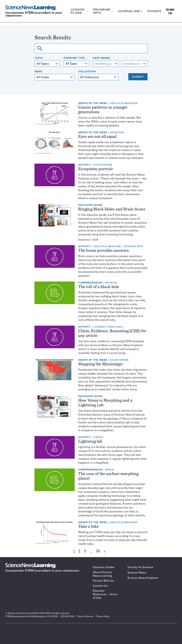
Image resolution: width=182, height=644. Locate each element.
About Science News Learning (102, 574)
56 (98, 552)
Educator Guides (104, 567)
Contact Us (100, 586)
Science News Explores (143, 578)
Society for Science (140, 567)
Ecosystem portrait (96, 169)
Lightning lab (90, 442)
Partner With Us (103, 581)
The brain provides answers (103, 251)
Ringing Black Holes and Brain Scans (112, 209)
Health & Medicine (124, 103)
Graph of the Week (93, 103)
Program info (103, 11)
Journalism (130, 11)
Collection (87, 72)
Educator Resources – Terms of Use (105, 594)
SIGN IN (170, 11)
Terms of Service (85, 616)
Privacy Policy (103, 616)
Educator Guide (90, 205)
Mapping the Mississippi (100, 364)
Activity (84, 165)
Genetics (117, 132)
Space (110, 470)
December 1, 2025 (88, 240)
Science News (137, 572)
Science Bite (133, 246)
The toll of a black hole (99, 287)
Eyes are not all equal (97, 137)
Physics (111, 283)
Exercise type (74, 58)
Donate (155, 11)
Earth (98, 437)
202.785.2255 (67, 616)
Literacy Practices (108, 327)
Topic (39, 58)
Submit (138, 77)
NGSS (38, 72)
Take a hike (89, 527)
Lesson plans (79, 11)
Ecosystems (103, 165)
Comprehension (90, 283)
